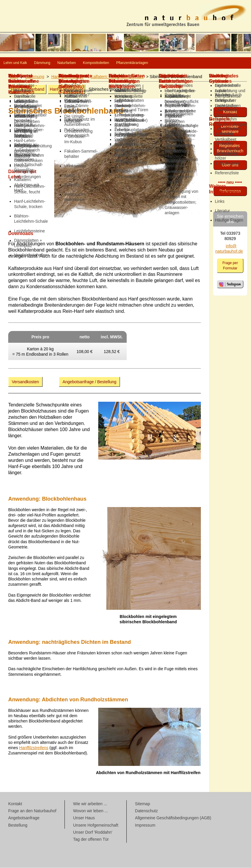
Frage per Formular (230, 266)
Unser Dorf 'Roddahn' (93, 833)
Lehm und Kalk (25, 63)
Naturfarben (110, 63)
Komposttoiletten (158, 63)
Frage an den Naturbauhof (32, 811)
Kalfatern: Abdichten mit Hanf (117, 77)
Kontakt (230, 112)
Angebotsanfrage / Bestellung (89, 382)
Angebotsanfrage (24, 818)
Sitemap (142, 804)
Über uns (230, 166)
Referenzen (230, 192)
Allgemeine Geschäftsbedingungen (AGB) (173, 818)
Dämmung (69, 63)
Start (14, 77)
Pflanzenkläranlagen (214, 63)
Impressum (145, 826)
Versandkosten (25, 382)
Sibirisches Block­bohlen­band (115, 90)
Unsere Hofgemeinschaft (96, 826)
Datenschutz (146, 811)
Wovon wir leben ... (90, 811)
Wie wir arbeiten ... (90, 804)
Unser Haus (84, 818)
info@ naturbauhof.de (229, 249)
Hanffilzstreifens (34, 748)
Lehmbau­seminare (230, 129)
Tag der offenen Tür (91, 840)
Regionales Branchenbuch (230, 149)
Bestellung (18, 826)
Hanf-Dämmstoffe (67, 77)
